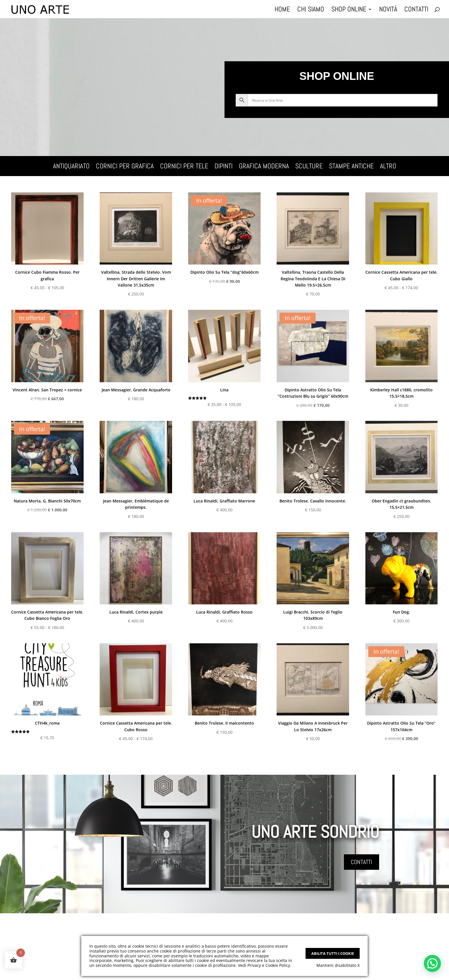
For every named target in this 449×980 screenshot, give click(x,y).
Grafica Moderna (264, 167)
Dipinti (223, 167)
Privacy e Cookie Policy (269, 965)
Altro (388, 167)
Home (282, 10)
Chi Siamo (311, 10)
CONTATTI (362, 862)
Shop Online (349, 10)
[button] (432, 963)
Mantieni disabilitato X (338, 965)
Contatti (416, 10)
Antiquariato (71, 167)
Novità (388, 10)
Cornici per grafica (125, 167)
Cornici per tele (184, 167)
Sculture (309, 167)
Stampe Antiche (351, 167)
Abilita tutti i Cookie (333, 953)
